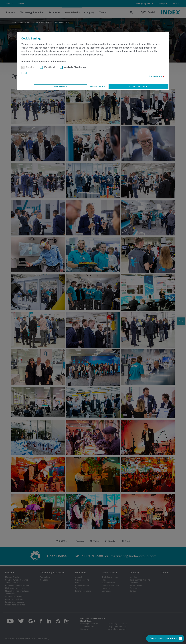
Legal (24, 73)
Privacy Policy (131, 87)
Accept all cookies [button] (155, 87)
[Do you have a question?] (180, 638)
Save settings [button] (110, 87)
